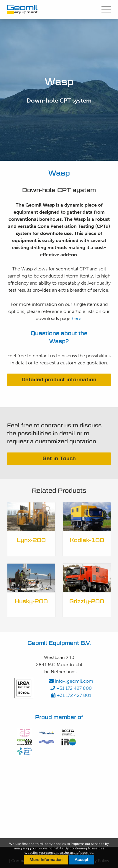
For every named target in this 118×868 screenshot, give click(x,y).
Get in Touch (59, 459)
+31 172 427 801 (71, 695)
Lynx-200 (31, 540)
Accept (82, 860)
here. (77, 318)
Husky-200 (31, 601)
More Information (46, 860)
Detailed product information (59, 380)
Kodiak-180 (87, 540)
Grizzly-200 (87, 601)
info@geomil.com (71, 681)
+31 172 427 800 (71, 688)
